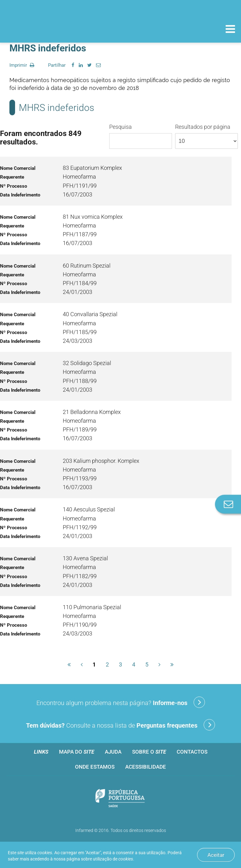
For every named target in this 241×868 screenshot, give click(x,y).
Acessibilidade (146, 767)
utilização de (113, 859)
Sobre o (149, 752)
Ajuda (113, 752)
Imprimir (22, 65)
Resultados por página (206, 136)
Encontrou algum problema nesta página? (121, 702)
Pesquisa (141, 136)
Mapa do (77, 752)
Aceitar (216, 855)
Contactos (192, 752)
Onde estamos (95, 767)
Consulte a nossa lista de (120, 725)
